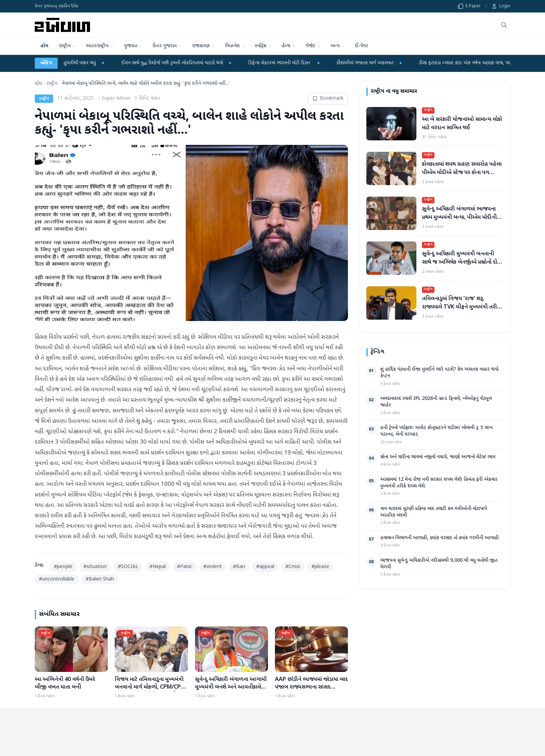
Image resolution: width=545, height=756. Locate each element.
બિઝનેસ (235, 49)
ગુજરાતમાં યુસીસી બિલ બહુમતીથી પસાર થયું (73, 63)
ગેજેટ (313, 49)
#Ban (239, 567)
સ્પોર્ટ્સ (263, 49)
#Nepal (158, 567)
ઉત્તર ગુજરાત (167, 49)
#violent (213, 567)
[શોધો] (504, 25)
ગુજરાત (133, 49)
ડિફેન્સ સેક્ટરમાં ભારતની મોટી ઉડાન (295, 63)
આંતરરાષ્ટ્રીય (100, 49)
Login (501, 6)
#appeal (265, 567)
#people (63, 567)
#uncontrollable (57, 579)
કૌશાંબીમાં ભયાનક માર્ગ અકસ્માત (381, 63)
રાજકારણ (204, 49)
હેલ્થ (289, 49)
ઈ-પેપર (361, 46)
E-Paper (469, 6)
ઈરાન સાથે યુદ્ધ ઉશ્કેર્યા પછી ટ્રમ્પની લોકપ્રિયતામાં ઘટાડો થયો (188, 63)
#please (320, 567)
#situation (95, 567)
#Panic (185, 567)
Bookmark (328, 98)
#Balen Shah (100, 579)
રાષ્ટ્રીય (67, 49)
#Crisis (293, 567)
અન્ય (338, 49)
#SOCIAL (128, 567)
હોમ (44, 46)
